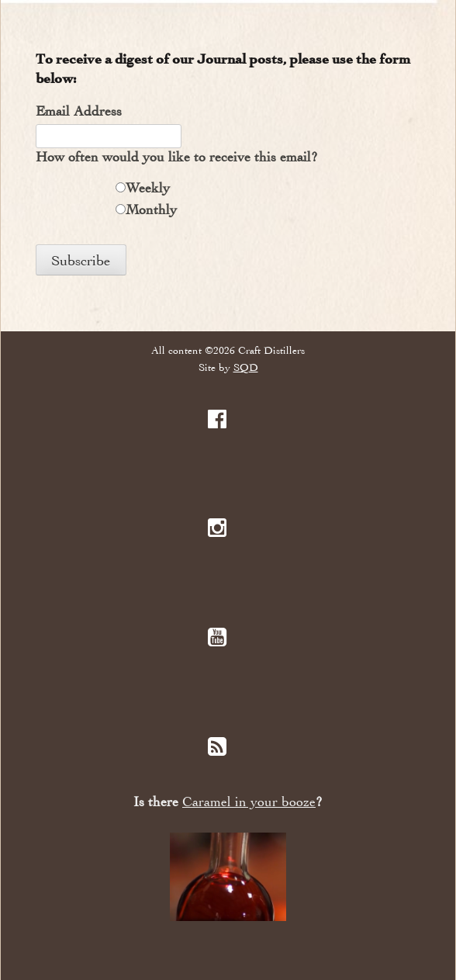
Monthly (151, 210)
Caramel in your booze (249, 802)
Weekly (148, 188)
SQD (246, 367)
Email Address (79, 111)
